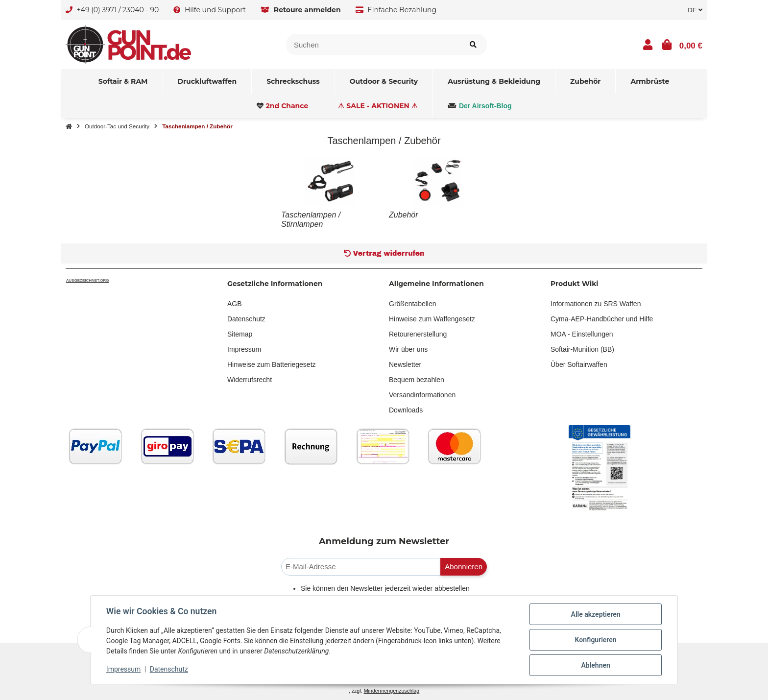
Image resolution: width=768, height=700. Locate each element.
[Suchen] (373, 45)
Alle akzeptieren (595, 614)
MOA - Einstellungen (582, 334)
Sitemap (240, 334)
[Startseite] (69, 126)
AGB (235, 304)
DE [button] (695, 10)
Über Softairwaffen (579, 364)
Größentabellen (413, 304)
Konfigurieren (595, 640)
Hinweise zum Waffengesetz (432, 319)
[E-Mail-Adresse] (361, 567)
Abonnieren (464, 567)
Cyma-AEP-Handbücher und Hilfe (602, 319)
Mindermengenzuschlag (392, 691)
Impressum (244, 349)
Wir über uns (408, 349)
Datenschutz (246, 319)
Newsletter (405, 364)
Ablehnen (595, 665)
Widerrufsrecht (250, 380)
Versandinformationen (422, 395)
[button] (648, 45)
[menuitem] (123, 81)
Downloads (406, 410)
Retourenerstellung (418, 334)
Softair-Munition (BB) (582, 349)
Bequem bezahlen (417, 380)
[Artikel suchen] (473, 45)
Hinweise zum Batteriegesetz (272, 364)
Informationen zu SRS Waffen (596, 304)
